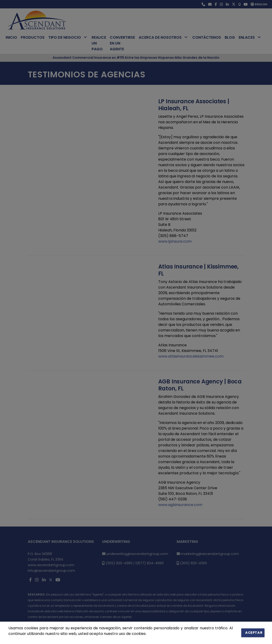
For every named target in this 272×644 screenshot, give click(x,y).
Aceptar (255, 633)
